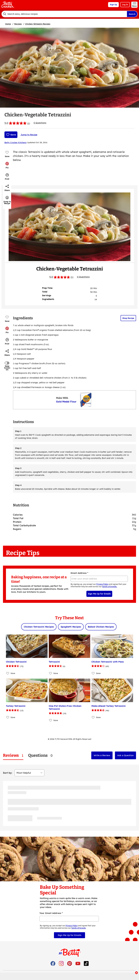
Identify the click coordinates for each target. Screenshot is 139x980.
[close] (136, 973)
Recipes (18, 24)
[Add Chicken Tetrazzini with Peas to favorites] (93, 673)
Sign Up (113, 5)
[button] (7, 165)
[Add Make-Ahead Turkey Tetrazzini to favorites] (93, 717)
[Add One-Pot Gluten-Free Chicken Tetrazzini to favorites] (51, 720)
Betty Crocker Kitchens (15, 142)
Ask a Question (125, 755)
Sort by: (8, 773)
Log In (125, 5)
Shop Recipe (128, 318)
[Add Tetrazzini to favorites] (51, 673)
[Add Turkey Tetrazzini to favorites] (8, 717)
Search (132, 14)
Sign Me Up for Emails (99, 594)
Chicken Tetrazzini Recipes (38, 24)
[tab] (13, 755)
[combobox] (64, 14)
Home (8, 24)
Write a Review (102, 755)
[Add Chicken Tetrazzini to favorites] (8, 673)
